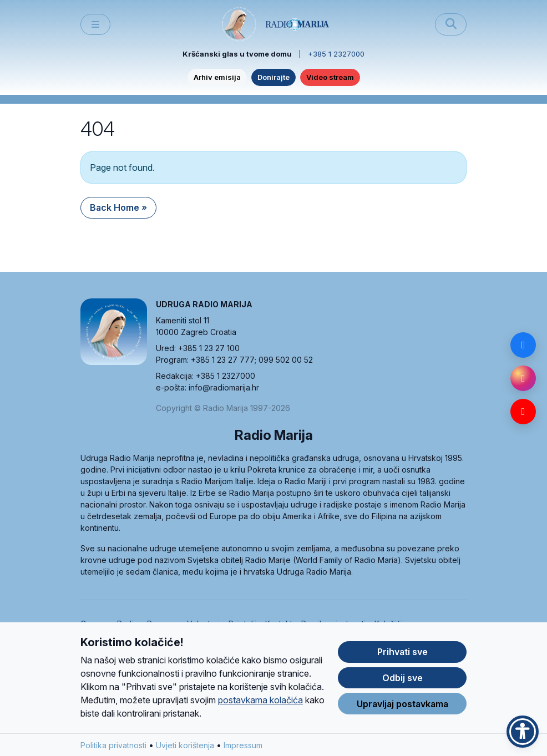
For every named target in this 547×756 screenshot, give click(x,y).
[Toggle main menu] (95, 25)
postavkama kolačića (260, 700)
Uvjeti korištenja (185, 745)
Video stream (330, 77)
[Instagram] (523, 378)
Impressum (243, 745)
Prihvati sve (402, 652)
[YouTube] (523, 412)
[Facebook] (523, 345)
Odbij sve (402, 678)
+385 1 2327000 (336, 54)
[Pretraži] (451, 24)
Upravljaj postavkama (402, 704)
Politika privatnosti (113, 745)
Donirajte (273, 77)
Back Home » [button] (118, 207)
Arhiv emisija (217, 77)
